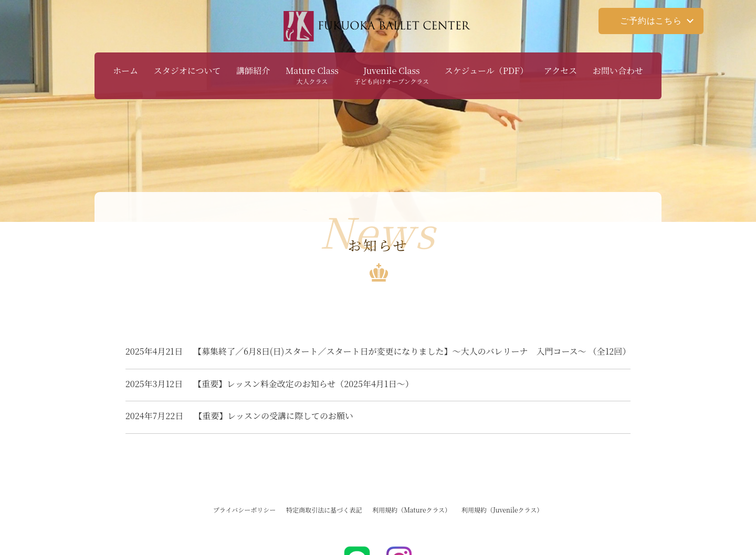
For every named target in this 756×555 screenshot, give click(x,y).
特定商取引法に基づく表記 (324, 510)
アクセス (561, 71)
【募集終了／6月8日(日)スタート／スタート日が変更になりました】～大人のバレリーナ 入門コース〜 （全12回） (378, 351)
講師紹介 (253, 71)
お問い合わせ (618, 71)
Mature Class (312, 75)
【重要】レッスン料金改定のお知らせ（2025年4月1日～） (270, 384)
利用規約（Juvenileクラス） (502, 510)
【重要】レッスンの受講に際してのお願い (239, 416)
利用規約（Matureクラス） (412, 510)
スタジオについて (187, 71)
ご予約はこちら (651, 21)
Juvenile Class (392, 75)
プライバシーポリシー (244, 510)
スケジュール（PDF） (486, 71)
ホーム (125, 71)
